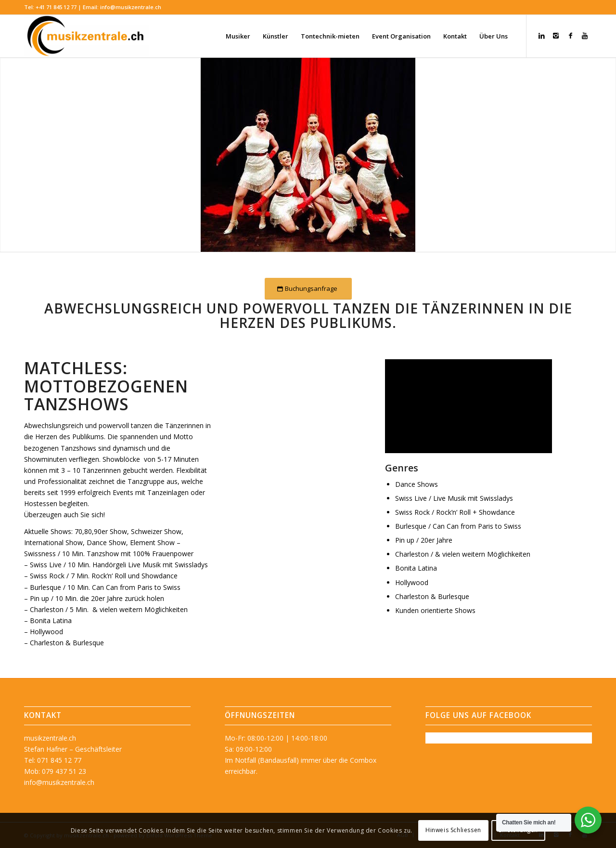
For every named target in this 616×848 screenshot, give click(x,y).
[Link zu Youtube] (585, 36)
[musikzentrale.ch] (86, 36)
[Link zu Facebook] (570, 36)
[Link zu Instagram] (556, 36)
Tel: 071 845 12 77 (53, 760)
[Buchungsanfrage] (308, 289)
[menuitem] (238, 36)
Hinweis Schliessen (453, 830)
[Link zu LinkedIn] (541, 36)
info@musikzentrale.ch (131, 7)
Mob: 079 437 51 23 (55, 771)
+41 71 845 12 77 (56, 7)
